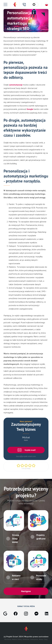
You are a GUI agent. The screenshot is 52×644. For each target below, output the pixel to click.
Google (30, 109)
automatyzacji (16, 85)
